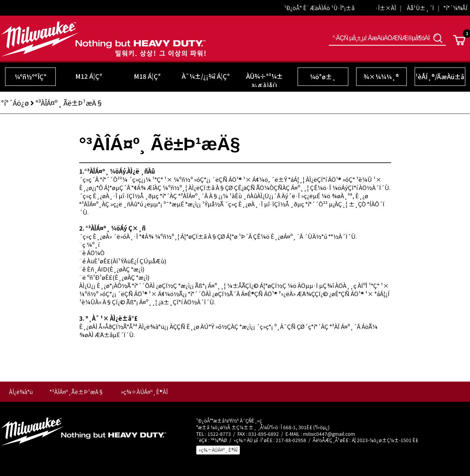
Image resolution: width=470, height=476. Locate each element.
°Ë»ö (438, 38)
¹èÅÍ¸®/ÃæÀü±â (440, 76)
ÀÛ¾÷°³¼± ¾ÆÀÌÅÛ (264, 81)
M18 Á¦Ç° (147, 76)
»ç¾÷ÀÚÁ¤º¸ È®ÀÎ (218, 450)
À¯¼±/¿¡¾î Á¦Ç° (206, 76)
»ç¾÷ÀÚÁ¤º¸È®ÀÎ (144, 392)
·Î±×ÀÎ (386, 8)
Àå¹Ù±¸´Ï (420, 8)
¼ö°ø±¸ (323, 76)
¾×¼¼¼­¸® (381, 76)
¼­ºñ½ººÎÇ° (30, 76)
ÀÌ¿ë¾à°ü (21, 392)
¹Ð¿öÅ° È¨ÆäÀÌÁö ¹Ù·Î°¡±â (319, 8)
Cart (459, 40)
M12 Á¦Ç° (89, 76)
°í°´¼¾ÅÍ (455, 8)
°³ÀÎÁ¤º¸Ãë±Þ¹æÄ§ (77, 392)
